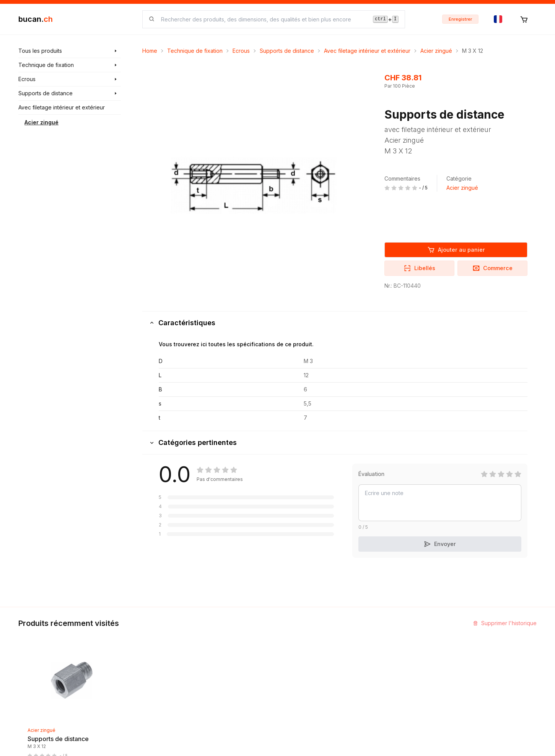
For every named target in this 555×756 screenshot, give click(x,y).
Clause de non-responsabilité (321, 693)
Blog (201, 652)
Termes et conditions (310, 680)
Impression (297, 652)
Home (150, 51)
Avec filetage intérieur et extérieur (367, 51)
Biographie (297, 666)
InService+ (386, 638)
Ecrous (241, 51)
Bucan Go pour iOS (396, 666)
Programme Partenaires (402, 652)
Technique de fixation (195, 51)
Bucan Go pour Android (402, 680)
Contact (293, 638)
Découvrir (208, 638)
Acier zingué (42, 122)
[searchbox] (262, 19)
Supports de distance (287, 51)
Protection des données (314, 707)
